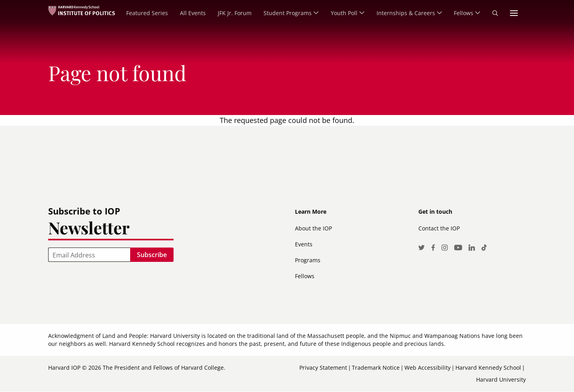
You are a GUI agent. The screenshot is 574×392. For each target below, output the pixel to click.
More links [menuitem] (514, 13)
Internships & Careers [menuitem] (404, 13)
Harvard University (501, 379)
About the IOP (313, 228)
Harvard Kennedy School (488, 368)
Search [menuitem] (495, 13)
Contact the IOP (439, 228)
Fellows (305, 276)
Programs (308, 260)
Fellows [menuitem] (463, 13)
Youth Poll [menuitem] (341, 13)
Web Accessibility (428, 368)
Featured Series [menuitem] (143, 13)
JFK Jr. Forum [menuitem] (231, 13)
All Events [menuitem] (189, 13)
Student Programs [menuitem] (284, 13)
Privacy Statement (323, 368)
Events (304, 244)
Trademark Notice (376, 368)
